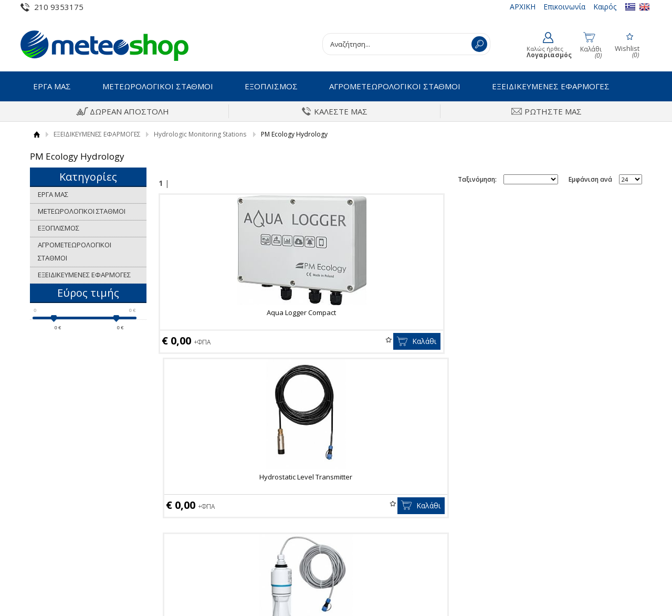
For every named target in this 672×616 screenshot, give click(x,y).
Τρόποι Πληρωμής (219, 498)
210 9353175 (59, 7)
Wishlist (258, 340)
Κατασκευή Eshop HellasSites (602, 590)
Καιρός (605, 7)
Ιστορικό (44, 514)
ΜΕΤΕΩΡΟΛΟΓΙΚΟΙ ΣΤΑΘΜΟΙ (158, 86)
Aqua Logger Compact (236, 312)
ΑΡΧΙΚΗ (523, 7)
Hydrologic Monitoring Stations (200, 134)
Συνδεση (363, 498)
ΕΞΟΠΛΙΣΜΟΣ (271, 86)
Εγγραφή (363, 514)
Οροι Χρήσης (51, 498)
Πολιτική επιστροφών (224, 547)
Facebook (544, 498)
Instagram (545, 515)
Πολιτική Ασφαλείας (221, 530)
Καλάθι (293, 341)
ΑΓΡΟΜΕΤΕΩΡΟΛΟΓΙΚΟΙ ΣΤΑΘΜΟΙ (395, 86)
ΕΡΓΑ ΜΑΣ (52, 86)
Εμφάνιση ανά (590, 179)
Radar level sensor (560, 312)
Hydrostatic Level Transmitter (398, 312)
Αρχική (36, 134)
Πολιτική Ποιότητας (62, 530)
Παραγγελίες (370, 547)
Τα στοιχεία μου (375, 530)
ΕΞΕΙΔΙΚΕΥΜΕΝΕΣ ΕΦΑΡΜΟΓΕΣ (551, 86)
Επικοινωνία (564, 7)
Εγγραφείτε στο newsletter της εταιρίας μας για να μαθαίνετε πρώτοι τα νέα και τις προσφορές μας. (336, 427)
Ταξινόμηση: (477, 179)
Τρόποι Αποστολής (220, 514)
